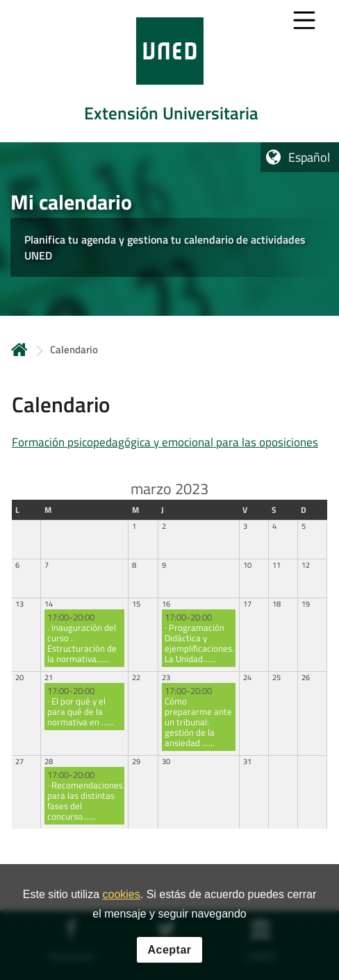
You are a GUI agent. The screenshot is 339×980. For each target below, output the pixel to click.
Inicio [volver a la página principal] (19, 349)
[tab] (169, 71)
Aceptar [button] (169, 950)
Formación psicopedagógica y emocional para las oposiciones (165, 442)
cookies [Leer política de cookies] (121, 894)
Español (309, 157)
